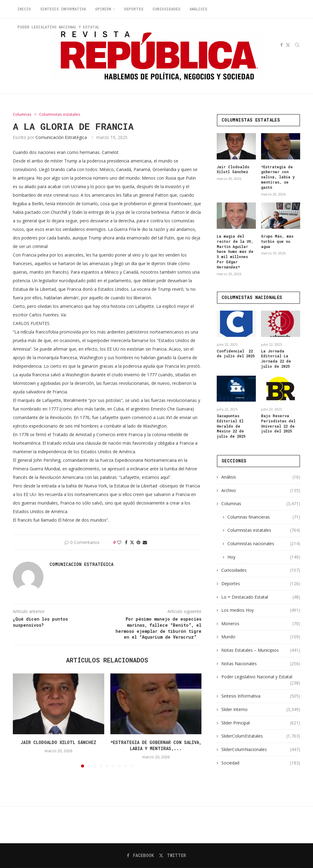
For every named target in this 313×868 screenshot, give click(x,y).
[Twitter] (173, 855)
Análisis (198, 9)
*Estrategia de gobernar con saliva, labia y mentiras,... (156, 745)
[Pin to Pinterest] (138, 542)
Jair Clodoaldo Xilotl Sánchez (58, 742)
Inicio (24, 9)
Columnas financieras (264, 517)
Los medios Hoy (261, 610)
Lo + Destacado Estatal (261, 597)
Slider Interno (261, 709)
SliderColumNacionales (261, 749)
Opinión (103, 9)
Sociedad (261, 763)
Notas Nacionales (261, 663)
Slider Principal (261, 723)
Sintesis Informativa (63, 9)
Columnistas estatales (264, 530)
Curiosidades (166, 9)
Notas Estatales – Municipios (261, 650)
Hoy (264, 557)
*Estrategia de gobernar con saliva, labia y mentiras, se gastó (278, 177)
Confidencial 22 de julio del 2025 (236, 353)
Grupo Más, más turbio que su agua (277, 241)
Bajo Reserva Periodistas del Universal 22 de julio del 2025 (278, 423)
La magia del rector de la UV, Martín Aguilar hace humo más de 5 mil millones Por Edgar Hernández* (235, 251)
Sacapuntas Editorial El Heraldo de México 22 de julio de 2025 (231, 426)
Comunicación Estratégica (61, 137)
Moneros (261, 623)
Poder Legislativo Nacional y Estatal (261, 677)
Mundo (261, 636)
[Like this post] (119, 542)
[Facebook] (140, 855)
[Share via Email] (145, 542)
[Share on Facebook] (126, 542)
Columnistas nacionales (264, 543)
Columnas (261, 503)
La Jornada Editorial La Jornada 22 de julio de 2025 (276, 358)
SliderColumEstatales (261, 736)
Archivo (261, 490)
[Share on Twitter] (132, 542)
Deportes (134, 9)
